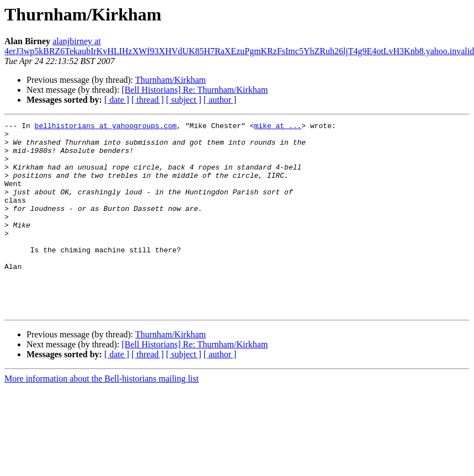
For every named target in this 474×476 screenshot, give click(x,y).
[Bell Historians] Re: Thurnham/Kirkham (195, 90)
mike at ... (278, 127)
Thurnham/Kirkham (171, 80)
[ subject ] (184, 100)
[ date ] (117, 100)
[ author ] (220, 100)
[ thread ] (148, 100)
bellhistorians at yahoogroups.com (106, 127)
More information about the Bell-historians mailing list (102, 417)
